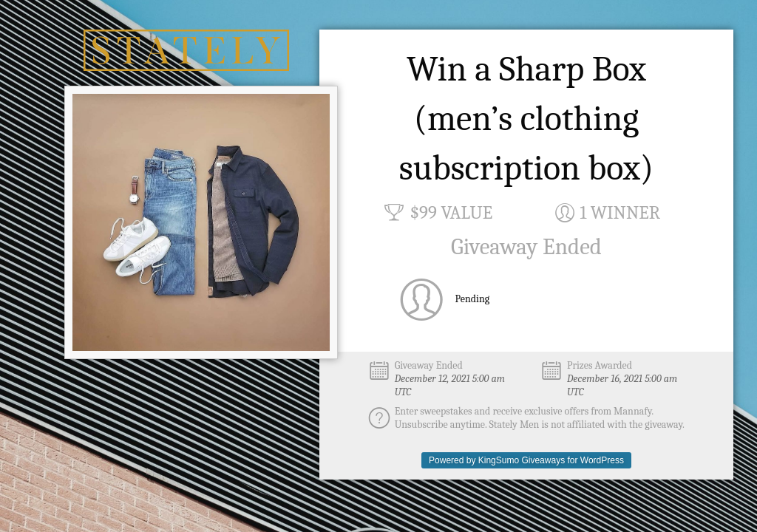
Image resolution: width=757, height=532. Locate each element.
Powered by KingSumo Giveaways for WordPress (526, 460)
